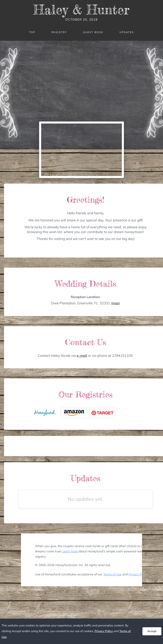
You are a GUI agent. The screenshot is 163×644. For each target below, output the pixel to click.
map (116, 303)
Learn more (70, 551)
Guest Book (93, 32)
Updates (127, 32)
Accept (152, 631)
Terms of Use (112, 574)
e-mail (82, 356)
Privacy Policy (138, 574)
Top (32, 32)
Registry (59, 32)
